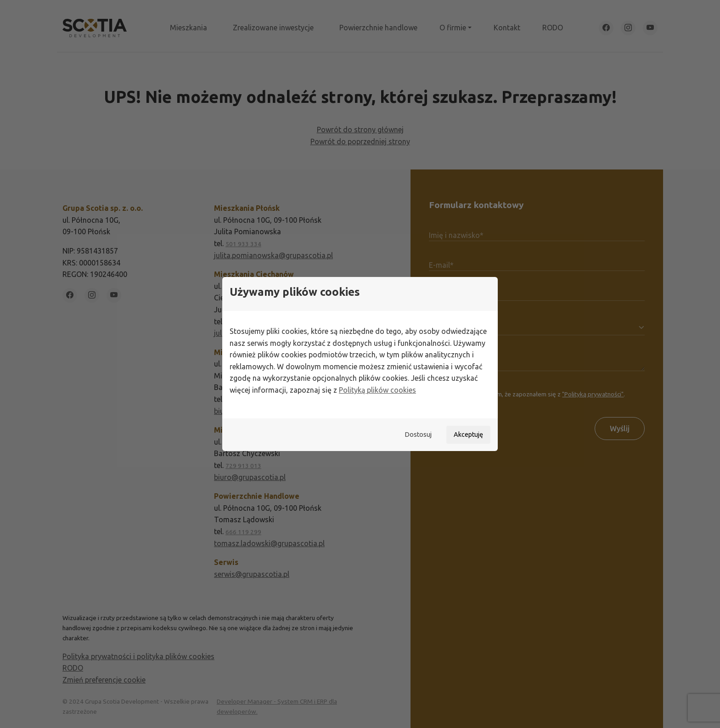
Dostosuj (418, 435)
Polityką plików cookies (377, 390)
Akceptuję (468, 435)
